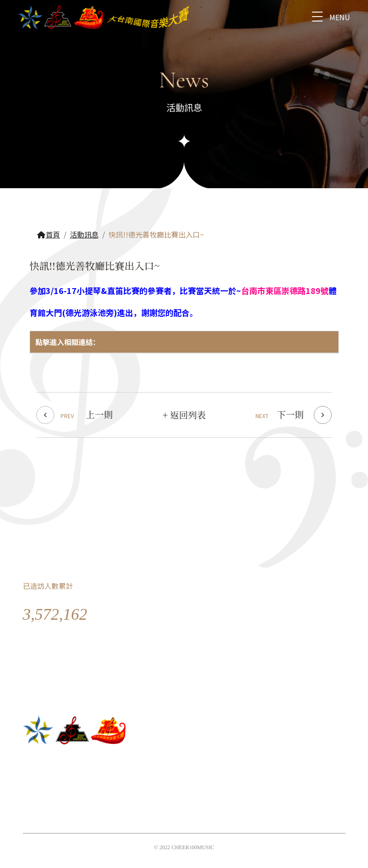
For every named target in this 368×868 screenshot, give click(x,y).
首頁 (48, 234)
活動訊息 (84, 234)
